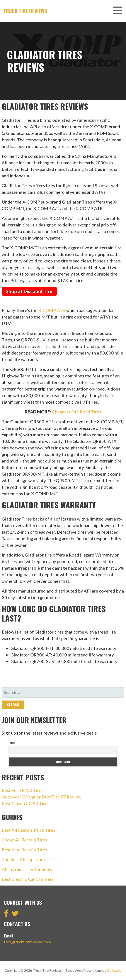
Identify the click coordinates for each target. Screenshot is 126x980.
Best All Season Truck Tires (28, 830)
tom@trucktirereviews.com (27, 942)
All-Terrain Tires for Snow (27, 869)
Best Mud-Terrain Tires (24, 850)
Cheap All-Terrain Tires (24, 840)
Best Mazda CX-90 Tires (26, 803)
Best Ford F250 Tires (23, 790)
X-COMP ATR (52, 310)
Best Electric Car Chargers (28, 879)
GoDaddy (114, 970)
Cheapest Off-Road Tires (77, 412)
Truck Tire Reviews (25, 11)
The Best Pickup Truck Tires (29, 859)
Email (12, 743)
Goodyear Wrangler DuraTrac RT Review (42, 797)
